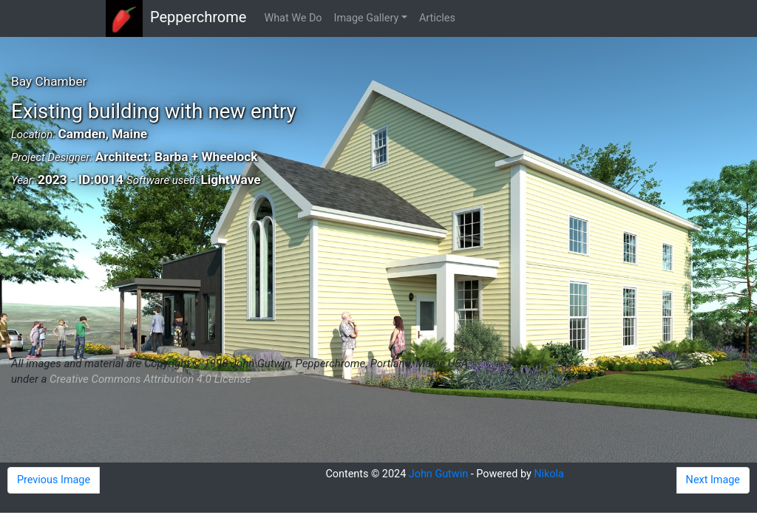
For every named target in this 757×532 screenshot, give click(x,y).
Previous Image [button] (54, 480)
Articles (437, 18)
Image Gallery (367, 18)
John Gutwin (438, 474)
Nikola (549, 474)
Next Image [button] (713, 480)
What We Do (293, 18)
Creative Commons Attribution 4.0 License (150, 379)
